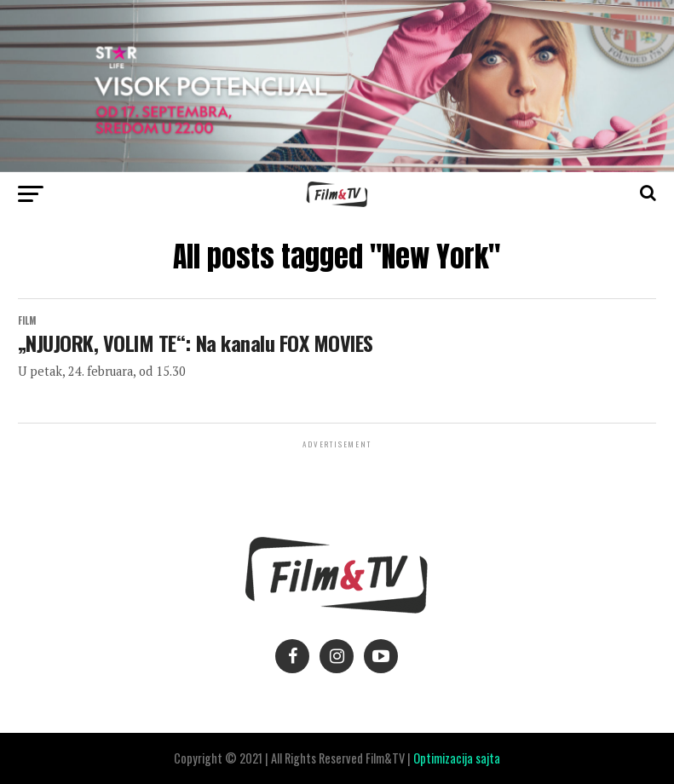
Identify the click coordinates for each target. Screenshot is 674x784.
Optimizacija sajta (457, 758)
